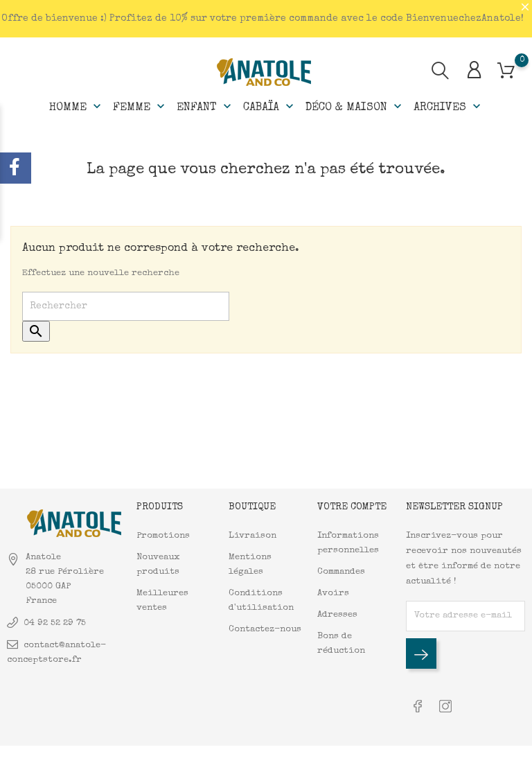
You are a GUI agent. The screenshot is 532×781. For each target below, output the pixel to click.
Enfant (205, 107)
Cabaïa (270, 107)
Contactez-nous (265, 630)
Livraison (252, 536)
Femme (140, 107)
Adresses (337, 615)
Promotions (163, 536)
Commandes (341, 572)
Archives (449, 107)
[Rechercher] (126, 306)
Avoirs (333, 594)
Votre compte (352, 507)
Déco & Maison (355, 107)
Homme (77, 107)
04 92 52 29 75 (55, 623)
